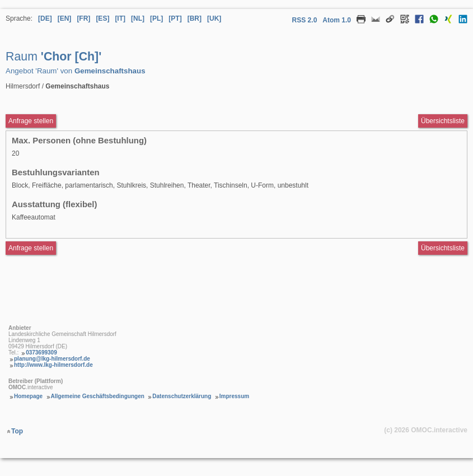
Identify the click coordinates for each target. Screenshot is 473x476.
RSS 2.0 (305, 20)
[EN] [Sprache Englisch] (65, 18)
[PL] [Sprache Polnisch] (156, 18)
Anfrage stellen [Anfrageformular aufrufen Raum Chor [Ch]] (31, 121)
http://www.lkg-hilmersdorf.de (53, 365)
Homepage (28, 396)
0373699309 (41, 353)
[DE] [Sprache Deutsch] (45, 18)
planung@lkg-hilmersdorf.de (52, 359)
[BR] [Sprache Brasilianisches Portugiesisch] (195, 18)
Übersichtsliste (443, 121)
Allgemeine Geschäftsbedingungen (98, 396)
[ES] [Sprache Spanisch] (102, 18)
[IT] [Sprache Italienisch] (120, 18)
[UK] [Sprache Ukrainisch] (214, 18)
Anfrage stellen (31, 248)
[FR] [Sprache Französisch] (83, 18)
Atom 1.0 (337, 20)
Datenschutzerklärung (182, 396)
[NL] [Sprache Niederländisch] (138, 18)
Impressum (234, 396)
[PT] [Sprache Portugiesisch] (175, 18)
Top (17, 431)
